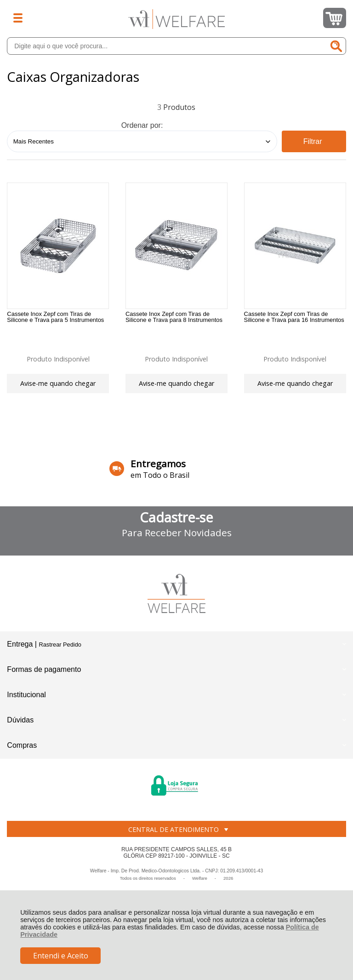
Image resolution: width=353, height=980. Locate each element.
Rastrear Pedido (60, 648)
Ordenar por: (142, 125)
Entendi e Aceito (61, 956)
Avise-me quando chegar (58, 384)
